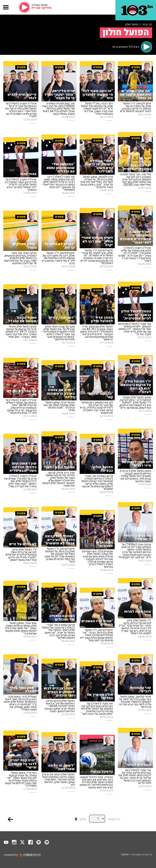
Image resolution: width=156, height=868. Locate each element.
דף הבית (147, 24)
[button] (6, 7)
